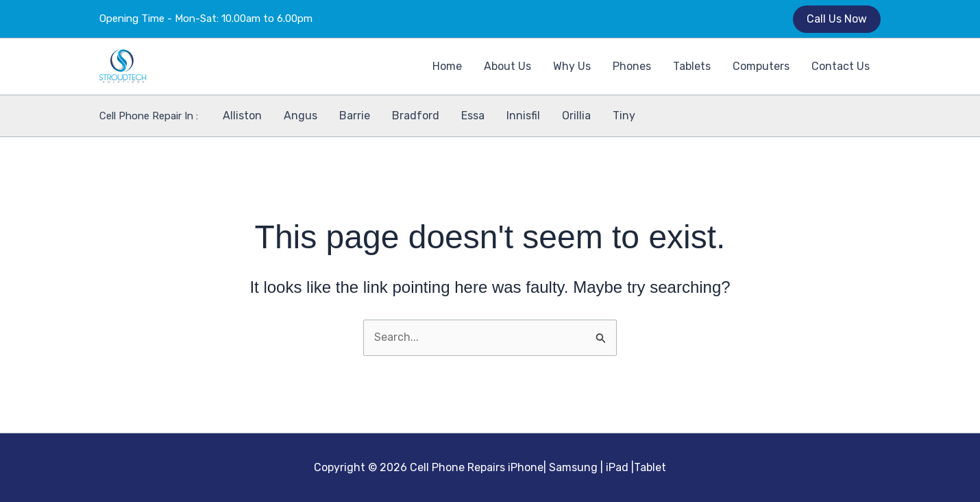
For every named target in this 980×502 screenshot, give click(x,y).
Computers (761, 66)
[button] (837, 19)
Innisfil (523, 116)
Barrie (355, 116)
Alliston (242, 116)
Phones (632, 66)
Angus (301, 116)
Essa (473, 116)
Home (447, 66)
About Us (507, 66)
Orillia (576, 116)
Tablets (692, 66)
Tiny (624, 116)
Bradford (416, 116)
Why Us (572, 66)
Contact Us (841, 66)
